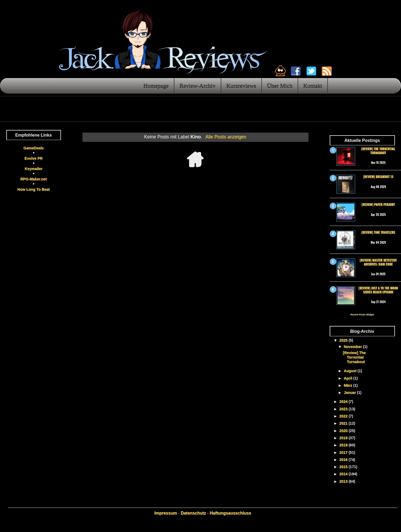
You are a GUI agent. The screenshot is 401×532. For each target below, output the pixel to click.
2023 (344, 409)
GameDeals (33, 148)
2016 (344, 460)
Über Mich (280, 86)
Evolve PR (33, 158)
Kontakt (313, 86)
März (349, 385)
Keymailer (34, 169)
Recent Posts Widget (362, 315)
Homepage (156, 86)
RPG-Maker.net (34, 179)
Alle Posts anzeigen (226, 137)
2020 (344, 431)
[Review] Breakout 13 (378, 176)
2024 (344, 402)
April (349, 378)
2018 (344, 445)
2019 (344, 438)
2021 (344, 423)
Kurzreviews (241, 86)
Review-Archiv (197, 86)
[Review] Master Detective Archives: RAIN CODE (378, 262)
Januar (350, 393)
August (351, 371)
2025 (344, 340)
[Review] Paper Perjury (378, 204)
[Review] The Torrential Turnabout (378, 151)
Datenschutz (193, 513)
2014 (344, 474)
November (353, 347)
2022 (344, 416)
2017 (344, 452)
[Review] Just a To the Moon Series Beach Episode (378, 290)
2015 (344, 467)
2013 (344, 481)
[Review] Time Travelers (378, 232)
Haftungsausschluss (230, 513)
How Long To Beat (34, 189)
